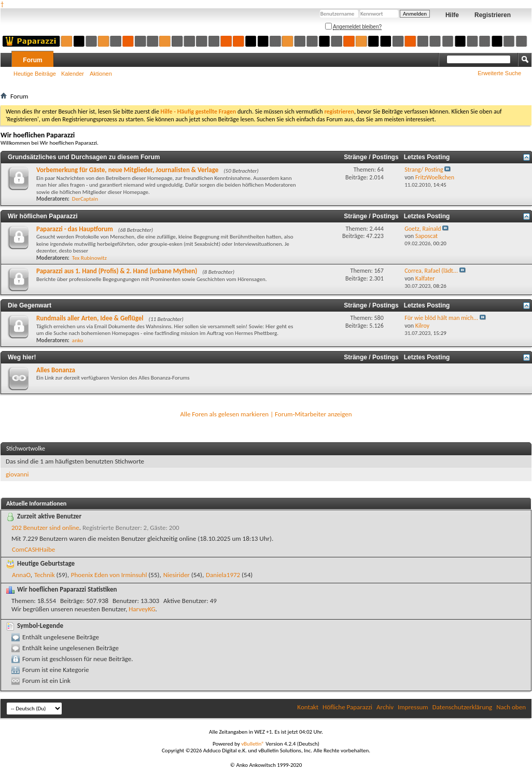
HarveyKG (142, 609)
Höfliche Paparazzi (347, 707)
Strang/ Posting (424, 170)
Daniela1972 (223, 575)
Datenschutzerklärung (463, 707)
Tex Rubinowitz (89, 258)
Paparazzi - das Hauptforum (75, 229)
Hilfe (452, 15)
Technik (45, 575)
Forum (32, 60)
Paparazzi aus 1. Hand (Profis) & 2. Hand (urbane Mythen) (117, 271)
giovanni (17, 474)
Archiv (385, 707)
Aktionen (101, 74)
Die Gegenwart (30, 305)
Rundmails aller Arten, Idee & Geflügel (90, 318)
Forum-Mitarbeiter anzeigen (313, 414)
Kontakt (308, 707)
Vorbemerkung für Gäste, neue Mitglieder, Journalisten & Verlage (127, 170)
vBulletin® (253, 744)
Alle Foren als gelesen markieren (224, 414)
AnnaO (21, 575)
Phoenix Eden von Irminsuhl (109, 575)
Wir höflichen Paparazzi (43, 216)
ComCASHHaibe (33, 549)
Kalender (73, 74)
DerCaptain (85, 199)
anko (78, 340)
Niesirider (177, 575)
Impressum (413, 707)
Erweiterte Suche (499, 73)
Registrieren (493, 15)
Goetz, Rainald (423, 229)
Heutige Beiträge (35, 74)
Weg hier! (22, 357)
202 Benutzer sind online (45, 528)
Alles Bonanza (56, 370)
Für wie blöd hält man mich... (441, 318)
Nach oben (511, 707)
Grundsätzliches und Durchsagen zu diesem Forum (84, 157)
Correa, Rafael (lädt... (431, 271)
